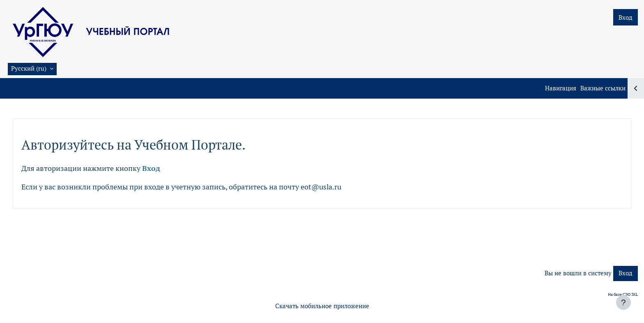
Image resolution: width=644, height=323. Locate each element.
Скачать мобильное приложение (322, 306)
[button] (32, 69)
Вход (626, 17)
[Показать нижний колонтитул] (623, 302)
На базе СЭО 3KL (623, 294)
